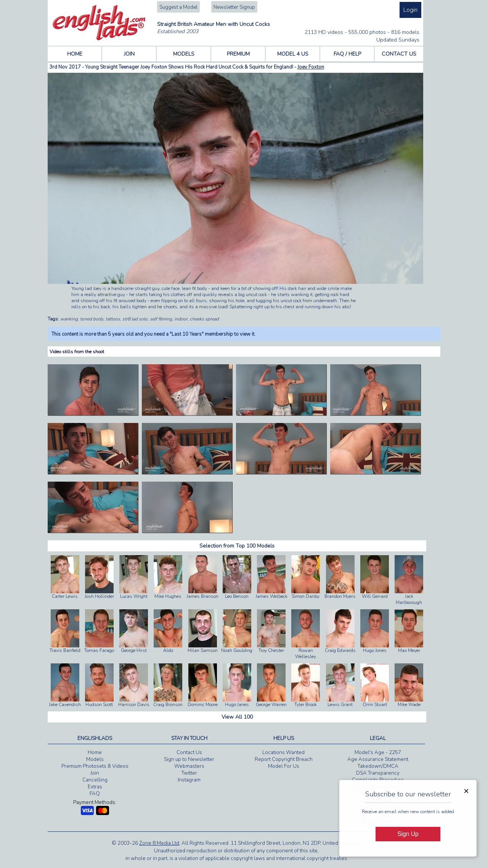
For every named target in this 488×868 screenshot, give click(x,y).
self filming (161, 319)
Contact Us (189, 753)
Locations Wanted (283, 753)
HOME (75, 54)
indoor (181, 319)
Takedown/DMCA (378, 766)
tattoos (113, 319)
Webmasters (189, 766)
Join (95, 773)
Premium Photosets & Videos (95, 766)
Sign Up (408, 834)
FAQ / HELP (347, 54)
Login (410, 10)
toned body (92, 319)
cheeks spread (204, 319)
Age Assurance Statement (378, 759)
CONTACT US (399, 54)
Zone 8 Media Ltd (159, 843)
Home (95, 753)
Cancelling (95, 780)
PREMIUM (238, 54)
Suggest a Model (178, 7)
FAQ (95, 794)
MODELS (184, 54)
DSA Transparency (378, 773)
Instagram (189, 780)
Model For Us (284, 766)
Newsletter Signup (234, 7)
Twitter (189, 773)
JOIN (129, 54)
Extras (95, 787)
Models (95, 759)
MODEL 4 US (293, 54)
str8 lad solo (135, 319)
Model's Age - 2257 (378, 753)
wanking (69, 319)
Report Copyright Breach (284, 759)
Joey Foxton (311, 67)
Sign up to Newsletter (189, 759)
